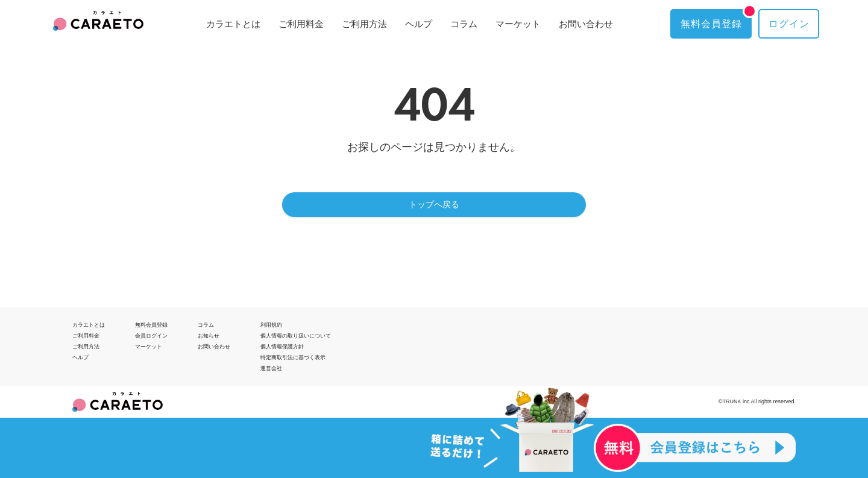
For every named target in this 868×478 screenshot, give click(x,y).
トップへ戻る (434, 204)
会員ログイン (151, 336)
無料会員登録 (716, 19)
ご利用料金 (301, 24)
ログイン (789, 24)
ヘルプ (419, 24)
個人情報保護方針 (282, 347)
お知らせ (209, 336)
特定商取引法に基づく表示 (293, 357)
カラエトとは (233, 24)
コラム (464, 24)
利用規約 (271, 325)
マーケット (518, 24)
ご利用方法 (364, 24)
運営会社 (271, 368)
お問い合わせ (586, 24)
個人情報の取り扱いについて (296, 336)
